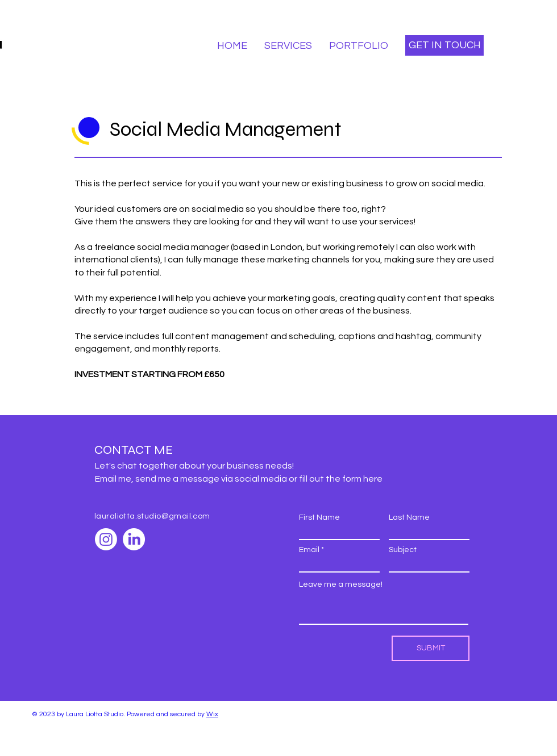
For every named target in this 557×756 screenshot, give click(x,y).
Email (309, 550)
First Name (319, 517)
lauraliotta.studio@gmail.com (152, 516)
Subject (403, 550)
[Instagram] (106, 539)
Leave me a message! (341, 584)
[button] (288, 46)
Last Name (409, 517)
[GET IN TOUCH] (444, 45)
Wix (212, 714)
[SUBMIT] (431, 648)
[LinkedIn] (134, 539)
